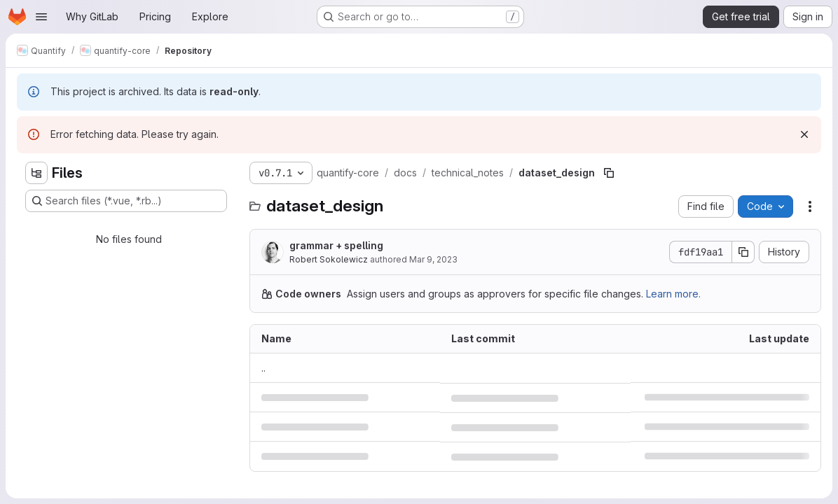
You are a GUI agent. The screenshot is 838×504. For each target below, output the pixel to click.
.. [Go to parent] (263, 368)
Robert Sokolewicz (329, 259)
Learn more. (673, 294)
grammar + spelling (336, 245)
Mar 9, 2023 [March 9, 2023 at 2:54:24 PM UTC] (433, 259)
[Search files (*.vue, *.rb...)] (126, 201)
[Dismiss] (804, 134)
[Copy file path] (609, 173)
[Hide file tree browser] (36, 173)
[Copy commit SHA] (743, 252)
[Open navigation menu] (41, 17)
